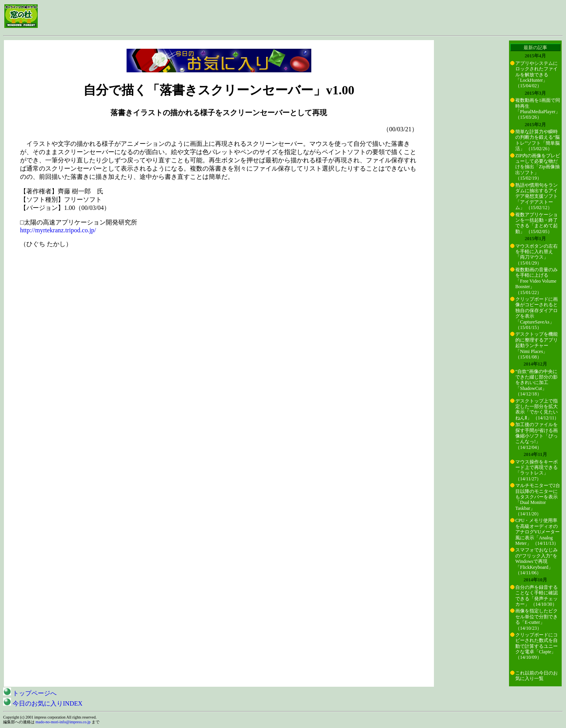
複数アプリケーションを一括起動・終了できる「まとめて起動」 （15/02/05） (537, 223)
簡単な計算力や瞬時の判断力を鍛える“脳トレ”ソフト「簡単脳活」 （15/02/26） (538, 140)
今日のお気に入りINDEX (43, 703)
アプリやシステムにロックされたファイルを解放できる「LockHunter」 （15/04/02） (537, 75)
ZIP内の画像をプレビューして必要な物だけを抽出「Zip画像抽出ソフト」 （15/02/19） (538, 167)
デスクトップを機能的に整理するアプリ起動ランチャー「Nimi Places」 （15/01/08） (537, 346)
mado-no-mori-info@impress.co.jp (63, 722)
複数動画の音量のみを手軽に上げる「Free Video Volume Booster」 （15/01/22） (537, 281)
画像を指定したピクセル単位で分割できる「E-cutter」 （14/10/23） (537, 619)
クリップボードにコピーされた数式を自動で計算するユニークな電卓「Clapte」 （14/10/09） (537, 646)
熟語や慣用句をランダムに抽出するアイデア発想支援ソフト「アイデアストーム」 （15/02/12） (537, 197)
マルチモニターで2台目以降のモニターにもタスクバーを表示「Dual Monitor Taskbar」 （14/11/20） (538, 500)
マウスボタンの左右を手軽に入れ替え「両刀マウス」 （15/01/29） (537, 255)
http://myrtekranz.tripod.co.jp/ (58, 230)
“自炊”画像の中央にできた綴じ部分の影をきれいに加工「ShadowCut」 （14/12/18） (537, 383)
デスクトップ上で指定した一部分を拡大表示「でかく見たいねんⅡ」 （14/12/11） (537, 409)
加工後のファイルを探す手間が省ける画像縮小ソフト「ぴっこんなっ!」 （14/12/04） (537, 436)
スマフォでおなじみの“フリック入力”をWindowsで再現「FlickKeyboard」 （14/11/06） (537, 561)
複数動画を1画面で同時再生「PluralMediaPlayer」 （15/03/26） (538, 109)
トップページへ (30, 693)
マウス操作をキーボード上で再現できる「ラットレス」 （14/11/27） (537, 470)
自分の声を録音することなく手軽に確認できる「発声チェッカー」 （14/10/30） (537, 596)
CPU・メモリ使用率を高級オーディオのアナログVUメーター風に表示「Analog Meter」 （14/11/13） (538, 532)
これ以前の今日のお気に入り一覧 (537, 676)
